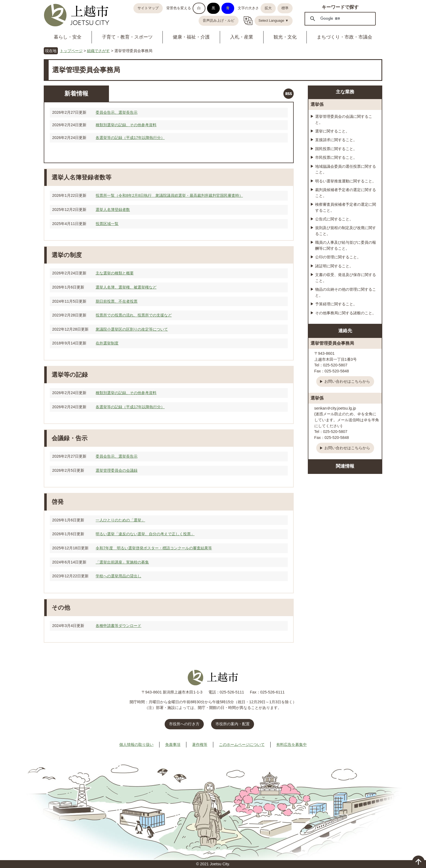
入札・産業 (242, 37)
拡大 (268, 8)
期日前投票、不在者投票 (117, 301)
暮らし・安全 (68, 37)
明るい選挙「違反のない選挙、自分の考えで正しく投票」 (145, 534)
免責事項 (173, 745)
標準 (285, 8)
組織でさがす (98, 51)
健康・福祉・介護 (191, 37)
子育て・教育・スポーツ (127, 37)
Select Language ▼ (274, 21)
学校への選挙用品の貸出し (118, 576)
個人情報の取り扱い (136, 745)
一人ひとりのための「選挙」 (120, 520)
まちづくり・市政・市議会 (344, 37)
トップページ (71, 51)
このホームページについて (242, 745)
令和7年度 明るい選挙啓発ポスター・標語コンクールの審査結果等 (154, 548)
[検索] (339, 18)
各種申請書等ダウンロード (118, 626)
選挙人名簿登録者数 (113, 210)
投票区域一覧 (107, 224)
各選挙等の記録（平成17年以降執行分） (130, 138)
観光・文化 (285, 37)
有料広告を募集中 (292, 745)
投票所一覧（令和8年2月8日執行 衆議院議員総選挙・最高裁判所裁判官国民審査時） (169, 195)
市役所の (233, 724)
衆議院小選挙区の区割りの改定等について (132, 329)
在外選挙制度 (107, 343)
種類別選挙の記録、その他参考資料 (126, 125)
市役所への (184, 724)
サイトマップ (148, 8)
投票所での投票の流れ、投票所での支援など (134, 315)
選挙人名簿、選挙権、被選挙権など (126, 287)
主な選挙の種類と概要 (115, 273)
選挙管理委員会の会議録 (117, 470)
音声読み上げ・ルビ (219, 21)
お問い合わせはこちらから (347, 381)
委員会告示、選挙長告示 (117, 112)
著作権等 (200, 745)
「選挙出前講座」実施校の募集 (122, 562)
